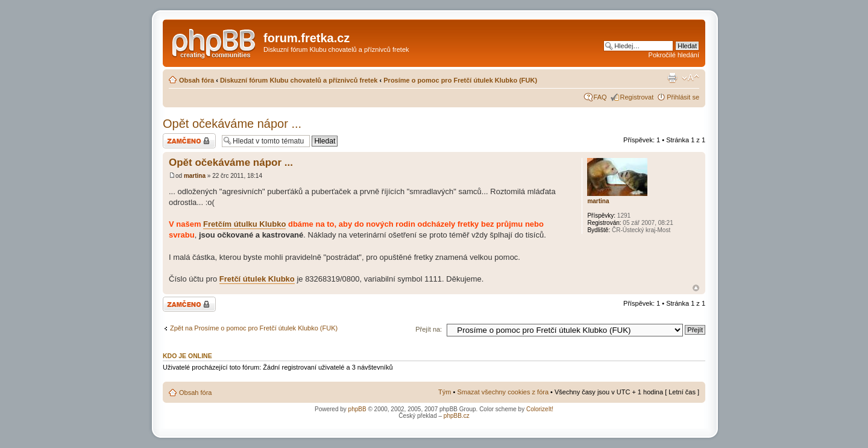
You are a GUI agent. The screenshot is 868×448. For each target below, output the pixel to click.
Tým (445, 392)
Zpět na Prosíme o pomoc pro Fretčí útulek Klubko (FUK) (254, 328)
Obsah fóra (197, 80)
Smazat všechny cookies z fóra (503, 392)
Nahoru (696, 288)
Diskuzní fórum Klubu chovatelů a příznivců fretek (299, 80)
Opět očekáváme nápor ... (232, 124)
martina (195, 176)
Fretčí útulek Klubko (257, 279)
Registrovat (637, 97)
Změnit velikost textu (690, 78)
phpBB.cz (457, 416)
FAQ (600, 97)
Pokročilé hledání (674, 55)
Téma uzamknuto (189, 141)
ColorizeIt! (540, 409)
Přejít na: (429, 329)
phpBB (357, 409)
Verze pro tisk (672, 78)
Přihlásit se (683, 97)
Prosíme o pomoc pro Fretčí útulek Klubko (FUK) (460, 80)
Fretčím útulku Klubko (244, 224)
